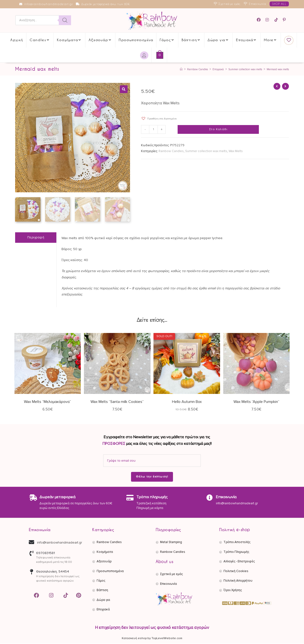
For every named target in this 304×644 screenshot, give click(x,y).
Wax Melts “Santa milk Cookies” (117, 402)
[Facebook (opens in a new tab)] (260, 20)
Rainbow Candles (171, 151)
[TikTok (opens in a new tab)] (277, 20)
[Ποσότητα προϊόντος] (154, 130)
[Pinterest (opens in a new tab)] (285, 20)
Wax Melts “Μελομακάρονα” (47, 402)
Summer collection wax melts (206, 151)
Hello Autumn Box (187, 402)
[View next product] (285, 87)
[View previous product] (277, 87)
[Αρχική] (161, 69)
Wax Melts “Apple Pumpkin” (256, 402)
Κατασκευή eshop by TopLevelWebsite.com (152, 639)
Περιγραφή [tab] (36, 238)
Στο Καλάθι (218, 130)
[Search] (65, 20)
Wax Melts (236, 151)
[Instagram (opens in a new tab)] (268, 20)
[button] (124, 89)
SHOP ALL (279, 4)
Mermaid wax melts (275, 69)
